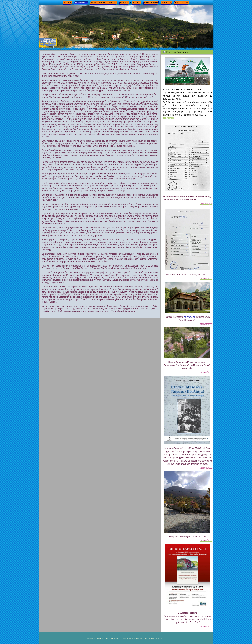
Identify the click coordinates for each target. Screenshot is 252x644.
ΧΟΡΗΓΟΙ (166, 3)
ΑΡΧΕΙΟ (136, 3)
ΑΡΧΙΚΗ (67, 3)
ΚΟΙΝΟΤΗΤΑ (81, 3)
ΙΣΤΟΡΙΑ (124, 3)
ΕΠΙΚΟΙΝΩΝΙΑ (182, 3)
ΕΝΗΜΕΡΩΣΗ (151, 3)
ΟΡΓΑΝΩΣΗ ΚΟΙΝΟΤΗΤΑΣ (104, 3)
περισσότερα (169, 118)
